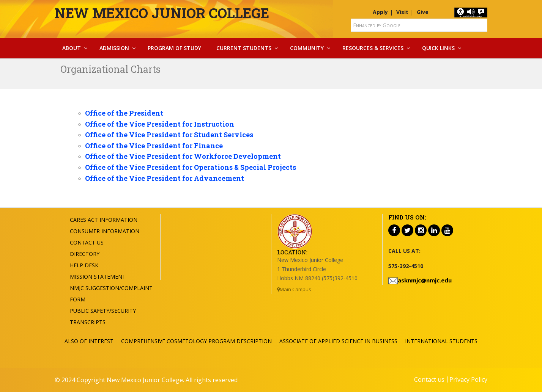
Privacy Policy (468, 379)
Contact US (87, 242)
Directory (85, 254)
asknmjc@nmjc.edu (425, 280)
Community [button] (307, 48)
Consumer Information (105, 231)
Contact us (429, 379)
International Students (441, 341)
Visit (402, 12)
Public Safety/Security (103, 311)
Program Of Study (174, 48)
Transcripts (88, 322)
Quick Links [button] (438, 48)
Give (423, 12)
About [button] (72, 48)
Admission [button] (114, 48)
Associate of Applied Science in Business (338, 341)
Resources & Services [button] (373, 48)
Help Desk (84, 265)
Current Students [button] (244, 48)
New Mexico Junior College (162, 13)
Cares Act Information (104, 220)
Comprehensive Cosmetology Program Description (196, 341)
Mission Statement (98, 277)
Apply (380, 12)
